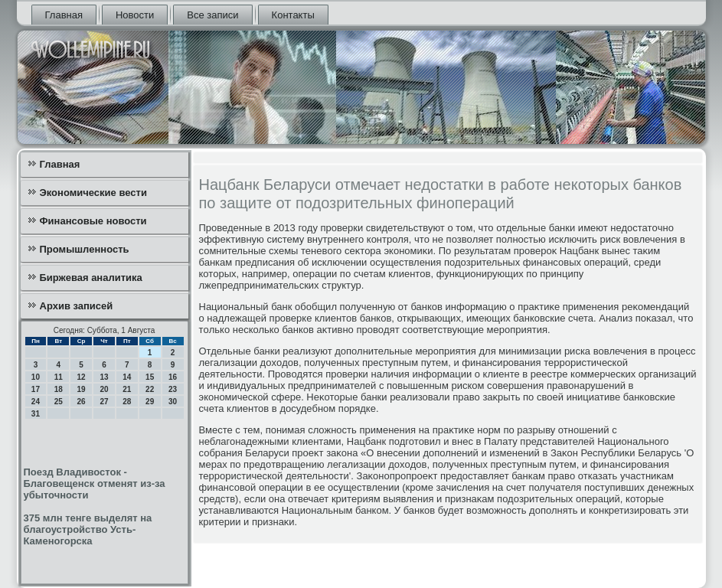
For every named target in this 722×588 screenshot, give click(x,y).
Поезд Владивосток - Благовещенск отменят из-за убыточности (95, 483)
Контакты (293, 15)
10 (36, 377)
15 (150, 377)
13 (104, 377)
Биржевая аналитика (91, 278)
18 (59, 389)
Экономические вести (93, 193)
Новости (135, 15)
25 (59, 402)
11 (59, 377)
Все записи (212, 15)
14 (127, 377)
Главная (64, 15)
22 (150, 389)
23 (173, 389)
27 (104, 402)
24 (36, 402)
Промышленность (85, 249)
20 (104, 389)
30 (173, 402)
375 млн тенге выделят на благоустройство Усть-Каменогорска (88, 529)
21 (127, 389)
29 (150, 402)
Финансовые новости (93, 221)
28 (127, 402)
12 (82, 377)
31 (36, 414)
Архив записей (77, 306)
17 (36, 389)
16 (173, 377)
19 (82, 389)
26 (82, 402)
